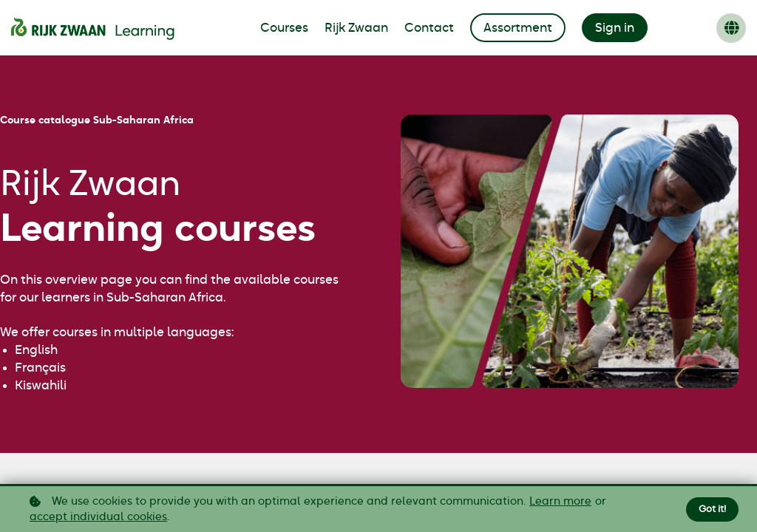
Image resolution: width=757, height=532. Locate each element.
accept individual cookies (98, 517)
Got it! (711, 509)
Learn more (560, 501)
